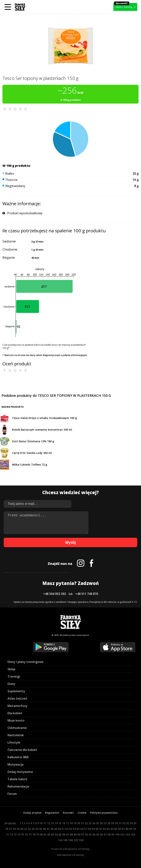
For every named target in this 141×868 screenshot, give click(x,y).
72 (11, 834)
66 (119, 829)
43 (33, 829)
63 (108, 829)
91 (83, 834)
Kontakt (68, 813)
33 (127, 823)
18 (71, 823)
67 (123, 829)
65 (116, 829)
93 (90, 834)
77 (30, 834)
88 (71, 834)
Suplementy (16, 691)
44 (37, 829)
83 (53, 834)
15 (60, 823)
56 (82, 829)
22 (86, 823)
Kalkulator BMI (18, 757)
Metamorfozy (17, 706)
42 (29, 829)
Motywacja (15, 764)
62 (104, 829)
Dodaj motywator (20, 772)
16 (64, 823)
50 (59, 829)
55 (78, 829)
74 (19, 834)
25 (97, 823)
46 (44, 829)
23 (90, 823)
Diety (11, 684)
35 (135, 823)
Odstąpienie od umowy (70, 855)
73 (15, 834)
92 (86, 834)
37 (11, 829)
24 (94, 823)
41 (26, 829)
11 (45, 823)
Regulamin (52, 813)
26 (101, 823)
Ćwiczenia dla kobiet (22, 750)
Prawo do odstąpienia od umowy (70, 849)
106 (71, 840)
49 (56, 829)
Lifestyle (14, 742)
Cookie (82, 813)
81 (45, 834)
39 (18, 829)
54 (74, 829)
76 (26, 834)
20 (79, 823)
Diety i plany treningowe (26, 662)
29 (112, 823)
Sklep (11, 669)
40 (22, 829)
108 (81, 840)
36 (7, 829)
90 (79, 834)
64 (112, 829)
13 (52, 823)
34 (131, 823)
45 (41, 829)
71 (8, 834)
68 (127, 829)
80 (41, 834)
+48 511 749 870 (87, 594)
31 (120, 823)
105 (65, 840)
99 (113, 834)
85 (60, 834)
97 (105, 834)
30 (116, 823)
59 (93, 829)
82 (49, 834)
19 (75, 823)
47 (48, 829)
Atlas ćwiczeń (17, 698)
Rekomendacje (18, 786)
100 (117, 834)
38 (14, 829)
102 (128, 834)
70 (134, 829)
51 (63, 829)
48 (52, 829)
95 (98, 834)
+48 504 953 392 (55, 594)
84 (56, 834)
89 (75, 834)
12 (49, 823)
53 (71, 829)
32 (124, 823)
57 (86, 829)
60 (97, 829)
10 (41, 823)
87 (68, 834)
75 (23, 834)
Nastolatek (16, 735)
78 (34, 834)
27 (105, 823)
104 (60, 840)
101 (122, 834)
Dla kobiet (15, 713)
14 (56, 823)
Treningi (14, 676)
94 (94, 834)
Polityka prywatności (104, 813)
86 (64, 834)
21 (82, 823)
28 (109, 823)
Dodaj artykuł (32, 813)
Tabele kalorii (17, 779)
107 (76, 840)
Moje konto (16, 720)
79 (38, 834)
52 (67, 829)
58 (89, 829)
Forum (12, 794)
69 (131, 829)
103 (133, 834)
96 (101, 834)
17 (67, 823)
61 (101, 829)
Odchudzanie (17, 728)
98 (109, 834)
